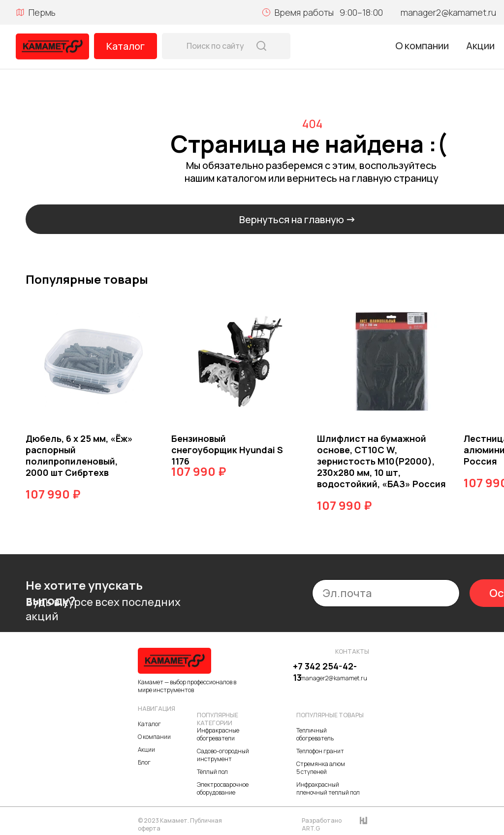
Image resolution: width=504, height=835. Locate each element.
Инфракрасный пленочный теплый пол (328, 788)
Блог (144, 762)
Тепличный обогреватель (315, 734)
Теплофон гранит (320, 751)
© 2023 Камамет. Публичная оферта (180, 824)
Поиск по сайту (215, 46)
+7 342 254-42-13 (325, 672)
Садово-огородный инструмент (223, 755)
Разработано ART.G (322, 824)
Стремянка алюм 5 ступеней (321, 768)
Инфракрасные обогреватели (218, 734)
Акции (480, 46)
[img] (52, 47)
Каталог (126, 46)
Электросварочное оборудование (223, 788)
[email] (386, 593)
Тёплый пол (212, 772)
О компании (422, 46)
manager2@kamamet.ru (448, 12)
